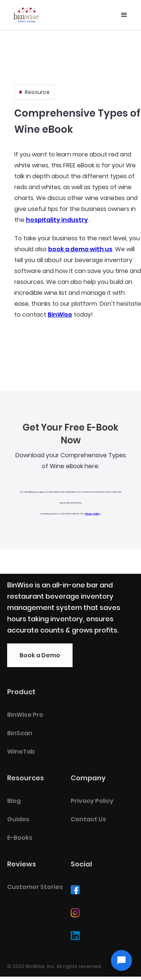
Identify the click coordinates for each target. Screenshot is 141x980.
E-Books (20, 838)
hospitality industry (57, 220)
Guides (18, 819)
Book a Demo (40, 655)
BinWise (60, 315)
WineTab (21, 752)
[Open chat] (121, 960)
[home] (26, 13)
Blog (14, 801)
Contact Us (88, 819)
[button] (124, 15)
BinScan (20, 733)
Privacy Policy (93, 514)
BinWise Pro (25, 715)
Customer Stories (35, 887)
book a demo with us (80, 249)
